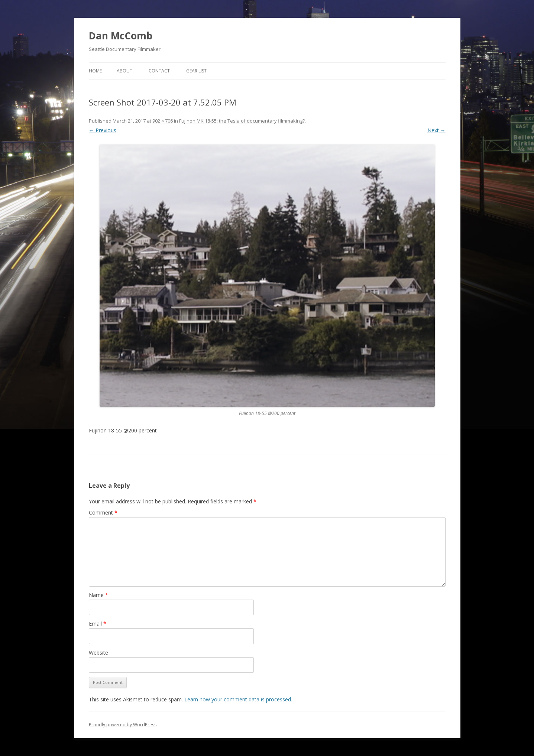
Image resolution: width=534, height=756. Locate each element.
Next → (436, 130)
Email (98, 624)
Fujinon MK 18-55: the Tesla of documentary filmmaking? (242, 121)
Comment (103, 512)
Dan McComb (121, 36)
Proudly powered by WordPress (123, 725)
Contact (159, 71)
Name (98, 595)
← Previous (103, 130)
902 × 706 (163, 121)
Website (98, 653)
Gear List (196, 71)
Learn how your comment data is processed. (238, 699)
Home (95, 71)
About (124, 71)
